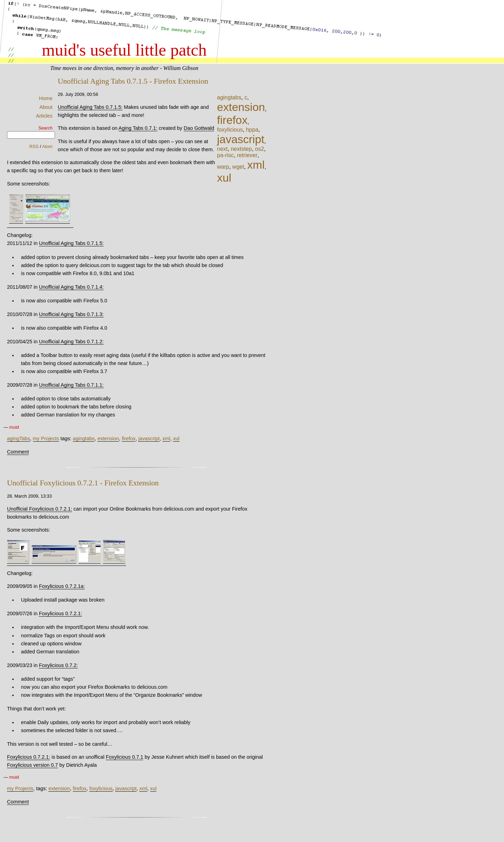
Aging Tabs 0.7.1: (138, 128)
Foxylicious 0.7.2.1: (60, 613)
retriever (247, 155)
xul (224, 178)
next (222, 149)
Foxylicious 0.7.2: (58, 665)
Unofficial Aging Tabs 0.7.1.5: (90, 107)
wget (238, 167)
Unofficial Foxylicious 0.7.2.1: (40, 509)
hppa (252, 130)
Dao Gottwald (199, 128)
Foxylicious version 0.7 (33, 765)
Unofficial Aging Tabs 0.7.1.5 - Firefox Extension (133, 81)
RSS (34, 146)
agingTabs (19, 438)
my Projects (46, 438)
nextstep (241, 149)
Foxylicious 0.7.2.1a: (62, 586)
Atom (47, 146)
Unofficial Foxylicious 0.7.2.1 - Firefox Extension (83, 483)
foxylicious (230, 130)
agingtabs (229, 97)
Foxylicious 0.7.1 (124, 757)
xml (256, 165)
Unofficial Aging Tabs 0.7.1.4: (71, 287)
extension (241, 107)
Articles (44, 116)
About (46, 107)
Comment (18, 452)
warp (223, 167)
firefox (232, 120)
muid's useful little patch (124, 50)
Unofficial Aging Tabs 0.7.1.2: (71, 342)
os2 (260, 149)
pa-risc (225, 155)
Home (46, 98)
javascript (241, 139)
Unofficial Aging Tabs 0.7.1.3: (71, 314)
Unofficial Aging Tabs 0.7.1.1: (71, 385)
